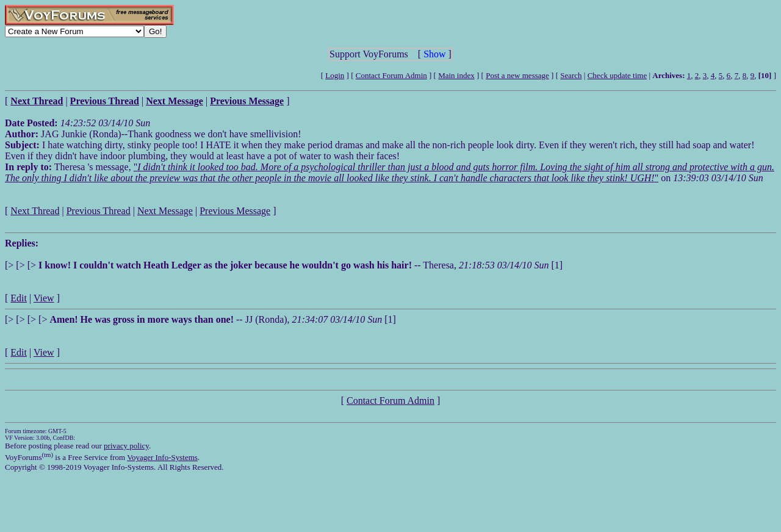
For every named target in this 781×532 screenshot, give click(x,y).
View (44, 298)
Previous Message (235, 211)
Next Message (165, 211)
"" (390, 172)
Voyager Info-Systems (162, 457)
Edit (19, 298)
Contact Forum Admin (391, 75)
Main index (456, 75)
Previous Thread (99, 211)
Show (434, 54)
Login (335, 75)
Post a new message (517, 75)
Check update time (617, 75)
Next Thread (35, 211)
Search (571, 75)
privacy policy (126, 446)
